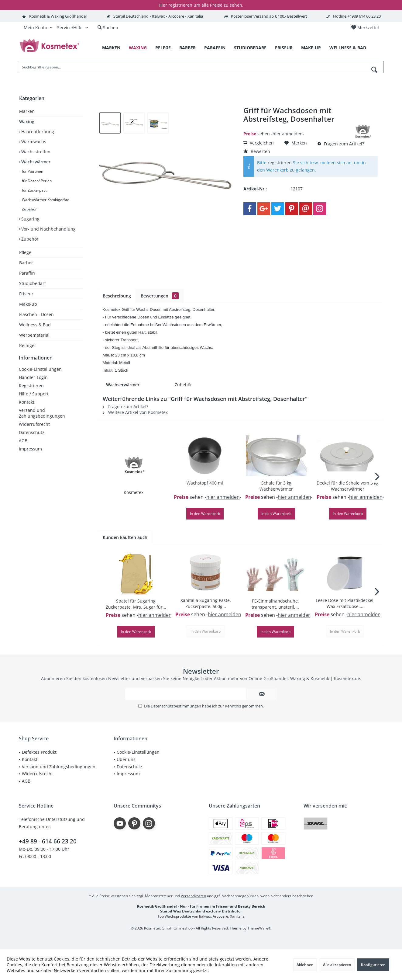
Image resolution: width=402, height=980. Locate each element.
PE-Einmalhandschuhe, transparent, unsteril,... (275, 604)
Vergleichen (259, 143)
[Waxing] (138, 48)
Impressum (30, 455)
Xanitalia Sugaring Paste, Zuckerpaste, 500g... (206, 603)
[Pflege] (163, 48)
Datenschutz (32, 438)
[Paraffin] (215, 48)
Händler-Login (33, 383)
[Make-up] (311, 48)
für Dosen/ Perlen (36, 181)
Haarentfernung (37, 132)
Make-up (28, 304)
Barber (26, 263)
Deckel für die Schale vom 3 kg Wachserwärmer (348, 486)
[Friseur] (284, 48)
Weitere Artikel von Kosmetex (135, 412)
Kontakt (27, 408)
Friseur (26, 294)
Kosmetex (134, 492)
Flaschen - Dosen (36, 314)
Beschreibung (117, 296)
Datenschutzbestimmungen (176, 706)
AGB (23, 447)
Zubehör (29, 209)
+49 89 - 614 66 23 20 (48, 841)
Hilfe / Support (34, 400)
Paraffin (27, 273)
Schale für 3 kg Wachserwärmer (276, 486)
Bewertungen (160, 296)
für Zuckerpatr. (34, 190)
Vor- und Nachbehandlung (48, 229)
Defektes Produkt (39, 752)
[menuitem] (365, 28)
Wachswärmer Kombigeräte (45, 200)
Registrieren (31, 392)
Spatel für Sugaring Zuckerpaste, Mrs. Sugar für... (136, 604)
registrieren (280, 163)
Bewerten (257, 151)
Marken (27, 111)
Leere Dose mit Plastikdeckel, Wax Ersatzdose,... (345, 603)
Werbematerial (34, 335)
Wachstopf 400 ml (205, 483)
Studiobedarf (33, 283)
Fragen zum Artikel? (341, 144)
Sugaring (30, 219)
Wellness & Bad (35, 325)
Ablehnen (305, 965)
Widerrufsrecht (34, 430)
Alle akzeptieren (337, 965)
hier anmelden (288, 134)
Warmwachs (33, 142)
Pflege (25, 252)
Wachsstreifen (35, 152)
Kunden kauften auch (125, 537)
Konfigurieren (373, 965)
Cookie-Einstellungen (40, 375)
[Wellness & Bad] (348, 48)
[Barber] (187, 48)
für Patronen (32, 171)
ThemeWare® (259, 928)
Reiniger (28, 345)
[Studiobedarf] (250, 48)
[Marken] (111, 48)
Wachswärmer (35, 162)
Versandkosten (193, 896)
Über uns (126, 759)
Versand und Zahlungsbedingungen (42, 419)
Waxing (27, 122)
